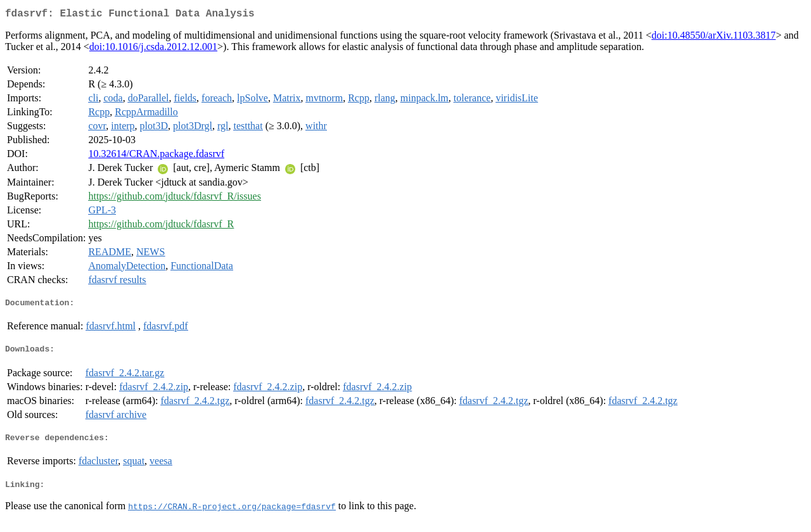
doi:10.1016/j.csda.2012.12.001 (153, 49)
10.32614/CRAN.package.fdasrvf (156, 156)
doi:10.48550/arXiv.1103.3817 (713, 38)
